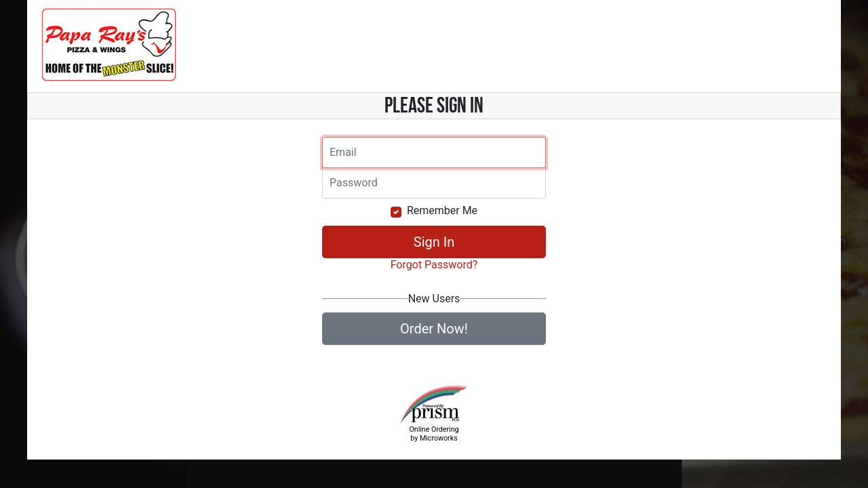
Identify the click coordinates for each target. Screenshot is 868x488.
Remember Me (442, 210)
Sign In (434, 242)
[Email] (434, 152)
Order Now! (434, 329)
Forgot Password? (434, 265)
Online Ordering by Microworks (434, 434)
